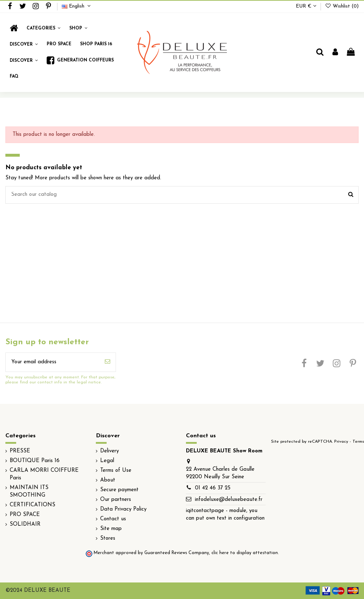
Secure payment (119, 490)
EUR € (306, 6)
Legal (107, 461)
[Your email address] (53, 362)
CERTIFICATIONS (32, 505)
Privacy (341, 442)
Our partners (116, 500)
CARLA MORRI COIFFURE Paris (44, 474)
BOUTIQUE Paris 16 (35, 461)
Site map (111, 529)
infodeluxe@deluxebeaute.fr (229, 500)
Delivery (109, 451)
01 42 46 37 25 (213, 488)
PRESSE (20, 451)
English (77, 6)
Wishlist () (342, 6)
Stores (108, 538)
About (108, 480)
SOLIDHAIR (25, 524)
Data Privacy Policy (123, 509)
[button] (78, 28)
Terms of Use (116, 471)
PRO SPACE (25, 515)
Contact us (113, 519)
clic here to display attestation (245, 553)
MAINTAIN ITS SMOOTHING (29, 492)
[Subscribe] (108, 362)
